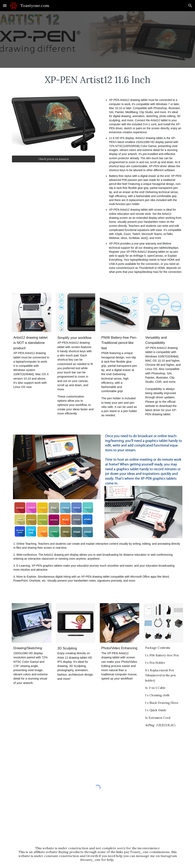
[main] (97, 80)
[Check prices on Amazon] (53, 159)
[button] (5, 5)
